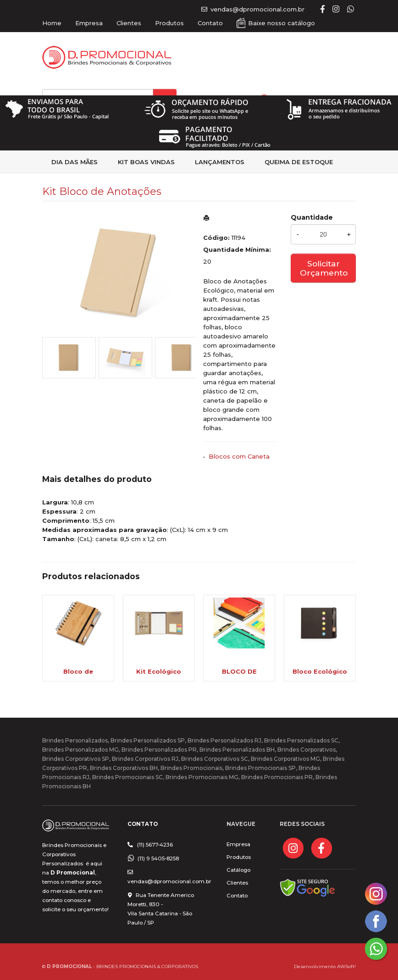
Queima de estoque (299, 162)
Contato (210, 23)
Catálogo (238, 870)
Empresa (89, 23)
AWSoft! (346, 966)
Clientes (129, 23)
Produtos (169, 23)
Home (52, 23)
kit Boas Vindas (146, 162)
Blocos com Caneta (239, 456)
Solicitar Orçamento (324, 268)
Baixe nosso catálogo (282, 23)
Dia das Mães (75, 162)
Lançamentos (220, 162)
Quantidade (312, 217)
